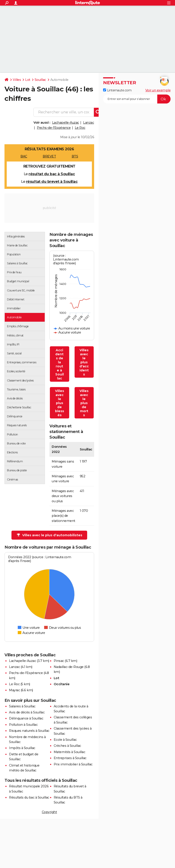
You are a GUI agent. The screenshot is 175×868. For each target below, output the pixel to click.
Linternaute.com (117, 90)
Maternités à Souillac (70, 752)
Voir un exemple (158, 90)
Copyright (49, 812)
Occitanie (62, 684)
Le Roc (80, 128)
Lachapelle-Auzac (66, 123)
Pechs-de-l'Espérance (54, 128)
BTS (75, 156)
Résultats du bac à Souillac (29, 797)
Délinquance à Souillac (26, 718)
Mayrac (14, 690)
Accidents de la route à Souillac (60, 364)
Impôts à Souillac (22, 748)
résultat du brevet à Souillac (52, 182)
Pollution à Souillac (23, 725)
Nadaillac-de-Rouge (69, 667)
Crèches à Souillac (67, 746)
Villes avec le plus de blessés (60, 403)
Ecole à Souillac (65, 740)
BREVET (49, 156)
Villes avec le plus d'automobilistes (50, 535)
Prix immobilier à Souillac (73, 764)
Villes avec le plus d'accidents (84, 362)
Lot (28, 80)
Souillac (40, 80)
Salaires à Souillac (22, 706)
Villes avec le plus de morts (84, 403)
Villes (17, 80)
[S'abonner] (137, 99)
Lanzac (89, 123)
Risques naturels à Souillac (29, 731)
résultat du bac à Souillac (52, 174)
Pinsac (59, 661)
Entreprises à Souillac (70, 758)
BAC (24, 156)
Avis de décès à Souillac (27, 712)
